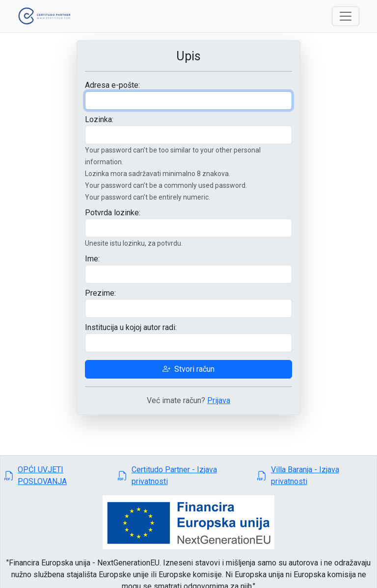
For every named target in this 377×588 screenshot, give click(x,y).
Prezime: (100, 293)
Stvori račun (188, 369)
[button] (57, 476)
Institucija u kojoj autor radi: (131, 327)
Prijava (219, 400)
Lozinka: (99, 119)
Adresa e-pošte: (112, 85)
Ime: (92, 259)
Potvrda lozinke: (113, 213)
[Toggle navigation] (346, 16)
